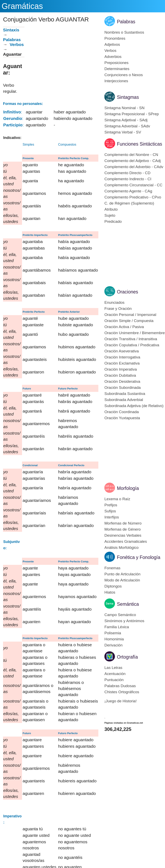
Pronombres (115, 38)
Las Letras (113, 668)
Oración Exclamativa (122, 363)
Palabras (12, 40)
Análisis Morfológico (121, 548)
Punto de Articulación (122, 574)
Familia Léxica (117, 627)
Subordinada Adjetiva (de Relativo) (134, 406)
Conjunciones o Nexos (124, 75)
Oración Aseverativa (122, 351)
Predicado (113, 221)
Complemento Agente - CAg (128, 191)
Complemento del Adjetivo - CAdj (133, 161)
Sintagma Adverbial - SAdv (127, 126)
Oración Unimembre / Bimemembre (135, 333)
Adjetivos (112, 44)
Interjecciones (116, 81)
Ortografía (127, 657)
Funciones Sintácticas (140, 144)
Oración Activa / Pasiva (124, 327)
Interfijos (112, 517)
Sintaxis (11, 30)
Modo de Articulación (122, 580)
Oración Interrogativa (122, 357)
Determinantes (117, 69)
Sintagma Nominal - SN (125, 108)
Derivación (114, 645)
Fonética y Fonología (139, 557)
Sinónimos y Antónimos (124, 621)
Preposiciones (116, 63)
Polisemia (113, 633)
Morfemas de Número (123, 523)
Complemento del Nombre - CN (131, 155)
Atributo (111, 209)
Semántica (128, 604)
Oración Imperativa (121, 369)
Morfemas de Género (123, 529)
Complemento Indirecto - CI (128, 179)
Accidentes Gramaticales (126, 541)
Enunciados (114, 302)
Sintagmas (128, 97)
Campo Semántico (120, 615)
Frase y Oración (118, 309)
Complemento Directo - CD (127, 173)
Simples (28, 144)
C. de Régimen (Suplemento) (129, 203)
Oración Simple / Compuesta (129, 321)
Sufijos (110, 511)
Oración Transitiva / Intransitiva (131, 339)
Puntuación (114, 680)
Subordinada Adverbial (124, 400)
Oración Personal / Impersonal (130, 315)
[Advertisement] (61, 55)
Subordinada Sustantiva (125, 394)
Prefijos (111, 505)
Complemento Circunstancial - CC (133, 185)
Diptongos (113, 586)
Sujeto (110, 215)
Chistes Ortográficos (122, 692)
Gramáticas (22, 6)
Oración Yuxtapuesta (122, 418)
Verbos (17, 44)
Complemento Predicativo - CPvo (133, 197)
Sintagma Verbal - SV (123, 132)
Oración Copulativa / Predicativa (132, 345)
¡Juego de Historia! (120, 701)
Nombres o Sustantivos (124, 32)
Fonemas (112, 568)
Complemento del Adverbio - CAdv (134, 167)
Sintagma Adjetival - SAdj (126, 120)
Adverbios (113, 57)
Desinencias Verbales (123, 535)
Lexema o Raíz (117, 499)
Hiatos (110, 592)
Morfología (128, 488)
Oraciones (128, 292)
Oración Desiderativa (122, 381)
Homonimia (114, 639)
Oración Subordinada (123, 388)
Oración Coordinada (122, 412)
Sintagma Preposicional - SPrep (132, 114)
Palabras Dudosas (120, 686)
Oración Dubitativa (120, 375)
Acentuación (115, 674)
